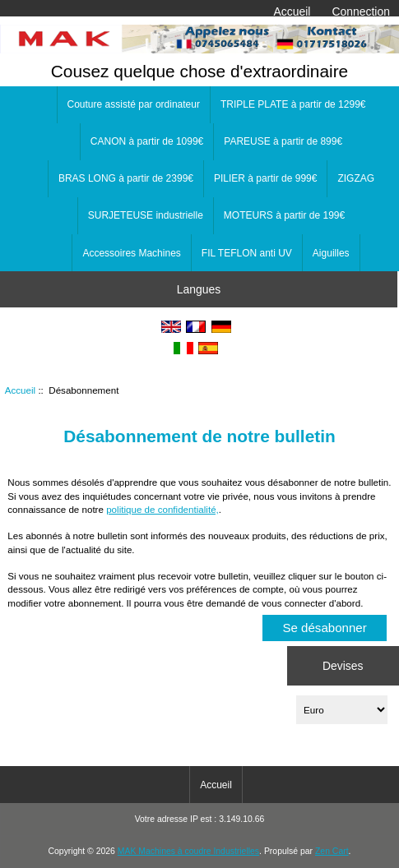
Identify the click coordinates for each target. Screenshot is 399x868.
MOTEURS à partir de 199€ (284, 215)
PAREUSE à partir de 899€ (283, 141)
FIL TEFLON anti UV (247, 253)
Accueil (292, 12)
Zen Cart (332, 851)
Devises (343, 665)
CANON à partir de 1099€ (147, 141)
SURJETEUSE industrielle (146, 215)
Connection (361, 12)
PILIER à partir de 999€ (265, 178)
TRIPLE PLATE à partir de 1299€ (293, 104)
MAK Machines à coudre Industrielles (188, 851)
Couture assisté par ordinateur (134, 104)
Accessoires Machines (131, 253)
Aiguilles (331, 253)
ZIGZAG (356, 178)
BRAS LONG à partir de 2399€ (126, 178)
